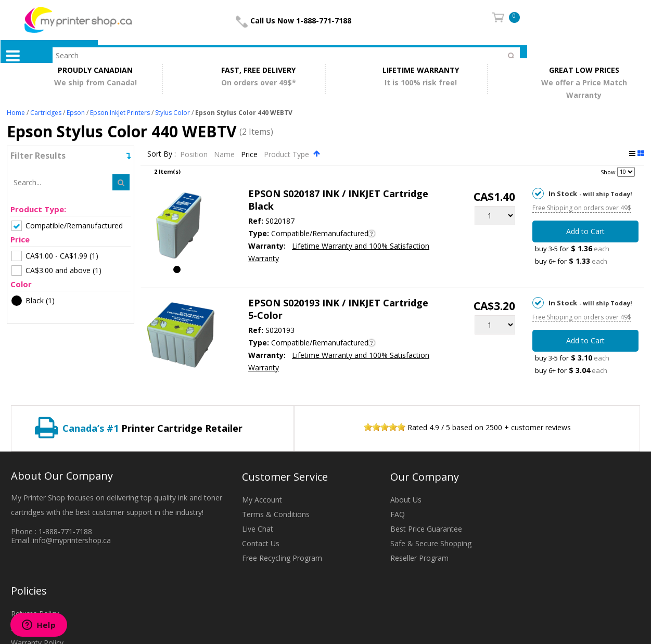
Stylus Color (173, 113)
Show (608, 171)
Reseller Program (419, 558)
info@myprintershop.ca (72, 540)
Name (225, 154)
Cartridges (46, 113)
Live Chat (258, 529)
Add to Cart (585, 231)
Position (195, 154)
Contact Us (261, 543)
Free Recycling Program (282, 558)
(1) (55, 256)
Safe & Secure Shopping (431, 543)
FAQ (398, 514)
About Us (406, 500)
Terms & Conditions (276, 514)
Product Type (288, 154)
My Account (262, 500)
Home (16, 113)
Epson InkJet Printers (120, 113)
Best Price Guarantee (426, 529)
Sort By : (162, 154)
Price (250, 154)
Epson (76, 113)
